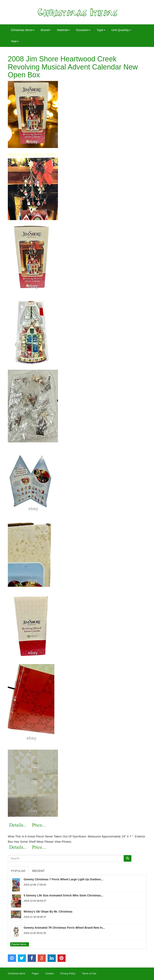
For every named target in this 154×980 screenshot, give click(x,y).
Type (101, 30)
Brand (46, 30)
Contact (49, 974)
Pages (35, 974)
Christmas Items (23, 30)
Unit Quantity (121, 30)
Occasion (83, 30)
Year (15, 41)
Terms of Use (89, 974)
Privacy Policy (68, 974)
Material (63, 30)
